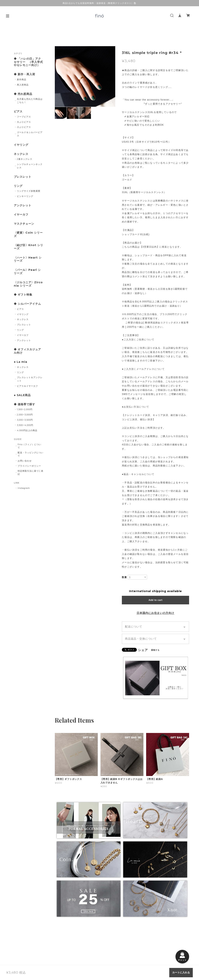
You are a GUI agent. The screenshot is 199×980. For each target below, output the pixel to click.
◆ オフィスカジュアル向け (27, 351)
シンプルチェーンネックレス (30, 166)
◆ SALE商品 (22, 395)
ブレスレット (23, 177)
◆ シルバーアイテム (27, 304)
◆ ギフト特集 (23, 295)
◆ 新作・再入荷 (24, 74)
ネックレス (21, 154)
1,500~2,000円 (25, 409)
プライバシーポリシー (29, 466)
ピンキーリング (25, 196)
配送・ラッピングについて (31, 454)
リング (18, 186)
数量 (124, 577)
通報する (155, 650)
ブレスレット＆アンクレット (30, 379)
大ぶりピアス (24, 122)
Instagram (24, 488)
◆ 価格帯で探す (24, 404)
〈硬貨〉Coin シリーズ (28, 234)
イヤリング (21, 145)
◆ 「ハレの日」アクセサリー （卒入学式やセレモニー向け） (28, 62)
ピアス (18, 112)
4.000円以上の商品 (27, 430)
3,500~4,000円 (25, 425)
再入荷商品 (23, 85)
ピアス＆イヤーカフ (27, 386)
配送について (134, 627)
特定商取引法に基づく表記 (31, 472)
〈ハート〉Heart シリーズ (28, 259)
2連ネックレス (25, 159)
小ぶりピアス (24, 127)
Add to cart (155, 600)
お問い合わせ (25, 461)
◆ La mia (21, 362)
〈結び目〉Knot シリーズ (28, 247)
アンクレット (23, 205)
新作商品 (22, 79)
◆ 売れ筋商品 (23, 94)
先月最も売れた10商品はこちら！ (30, 101)
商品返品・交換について (141, 639)
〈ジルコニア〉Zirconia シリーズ (28, 284)
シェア (143, 650)
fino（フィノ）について (29, 446)
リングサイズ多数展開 (29, 191)
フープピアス (24, 117)
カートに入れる (181, 972)
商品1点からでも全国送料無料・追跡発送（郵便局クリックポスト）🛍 (100, 3)
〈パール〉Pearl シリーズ (27, 272)
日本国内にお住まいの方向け (155, 613)
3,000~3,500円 (25, 420)
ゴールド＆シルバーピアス (30, 134)
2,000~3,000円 (25, 415)
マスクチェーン (24, 224)
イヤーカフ (21, 215)
